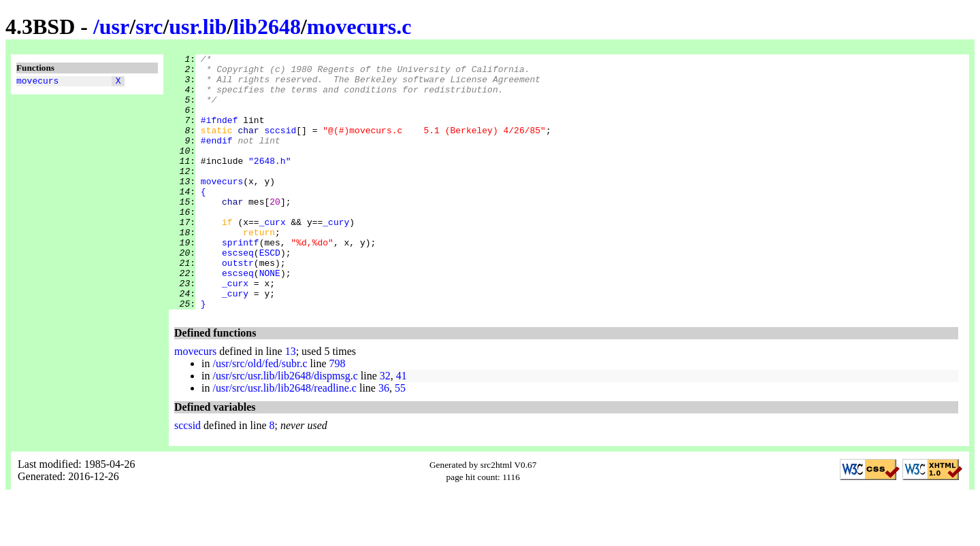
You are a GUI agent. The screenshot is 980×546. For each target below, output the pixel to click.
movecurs (37, 82)
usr (114, 27)
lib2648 (267, 27)
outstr (238, 305)
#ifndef (219, 134)
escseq (238, 293)
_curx (273, 256)
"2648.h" (269, 183)
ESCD (270, 293)
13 (291, 402)
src (149, 27)
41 (402, 427)
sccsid (280, 146)
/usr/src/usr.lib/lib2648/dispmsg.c (285, 427)
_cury (336, 256)
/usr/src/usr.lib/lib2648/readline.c (284, 439)
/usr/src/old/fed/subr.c (260, 414)
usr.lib (198, 27)
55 (400, 439)
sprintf (241, 281)
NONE (270, 318)
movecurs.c (359, 27)
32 (385, 427)
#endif (217, 158)
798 (338, 414)
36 (384, 439)
